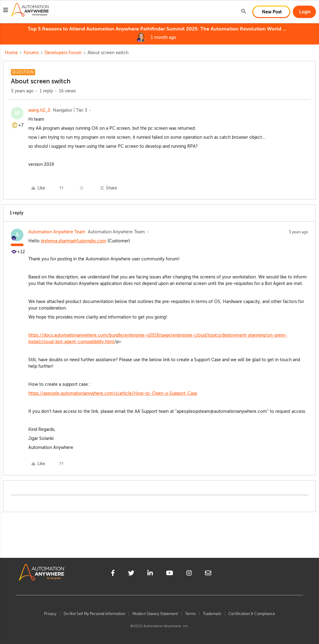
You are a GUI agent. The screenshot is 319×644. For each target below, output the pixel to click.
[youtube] (170, 574)
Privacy (50, 614)
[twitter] (131, 574)
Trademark (212, 614)
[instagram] (189, 574)
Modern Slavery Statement (155, 614)
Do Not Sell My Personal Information (94, 614)
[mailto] (208, 574)
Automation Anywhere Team (57, 232)
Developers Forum (63, 53)
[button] (6, 11)
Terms (190, 614)
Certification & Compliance (252, 614)
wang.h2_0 (39, 110)
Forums (31, 53)
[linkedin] (150, 574)
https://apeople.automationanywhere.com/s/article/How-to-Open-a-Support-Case (113, 393)
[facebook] (113, 574)
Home (11, 53)
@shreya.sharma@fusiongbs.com (74, 241)
